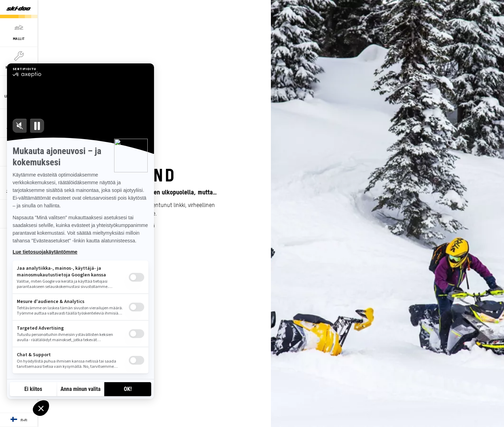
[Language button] (19, 420)
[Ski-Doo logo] (19, 9)
